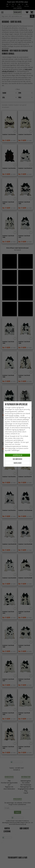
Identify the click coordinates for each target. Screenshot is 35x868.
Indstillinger (18, 463)
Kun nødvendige (17, 459)
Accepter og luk (17, 455)
